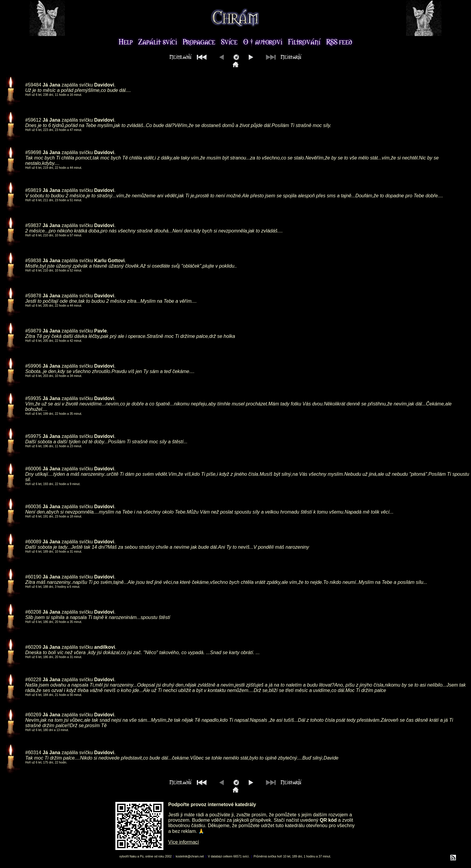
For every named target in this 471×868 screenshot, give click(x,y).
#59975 (33, 436)
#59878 (33, 296)
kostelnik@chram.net (190, 856)
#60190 (33, 577)
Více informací (184, 842)
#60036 (33, 507)
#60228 (33, 680)
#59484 (33, 85)
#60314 (33, 753)
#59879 (33, 331)
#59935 (33, 398)
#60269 (33, 715)
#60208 (33, 612)
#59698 (33, 152)
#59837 (33, 225)
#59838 (33, 261)
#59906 (33, 366)
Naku (133, 856)
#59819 (33, 190)
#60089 (33, 542)
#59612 (33, 120)
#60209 (33, 647)
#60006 (33, 469)
